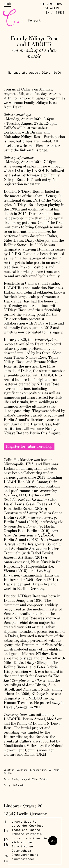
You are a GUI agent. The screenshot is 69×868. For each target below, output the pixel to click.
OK (53, 841)
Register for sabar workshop (29, 446)
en (48, 13)
